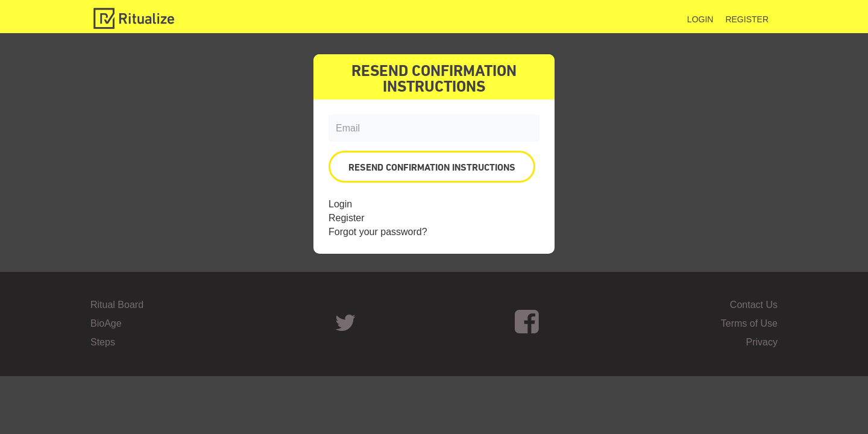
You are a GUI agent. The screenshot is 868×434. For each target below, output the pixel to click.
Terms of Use (749, 323)
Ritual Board (117, 305)
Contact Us (754, 305)
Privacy (762, 342)
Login (700, 19)
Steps (103, 342)
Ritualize (134, 18)
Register (747, 19)
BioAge (106, 323)
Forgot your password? (378, 232)
